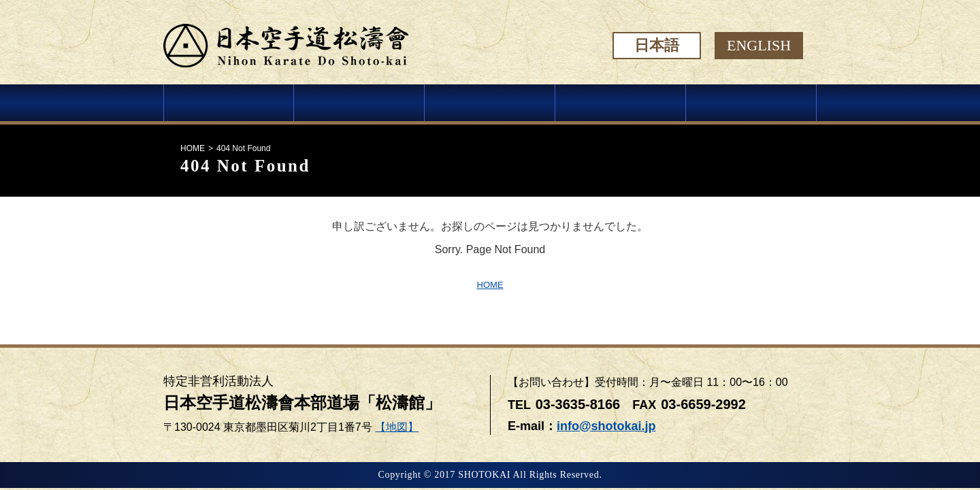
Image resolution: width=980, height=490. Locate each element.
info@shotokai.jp (606, 426)
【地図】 (397, 427)
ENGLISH (759, 45)
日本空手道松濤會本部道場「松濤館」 (302, 403)
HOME (193, 148)
